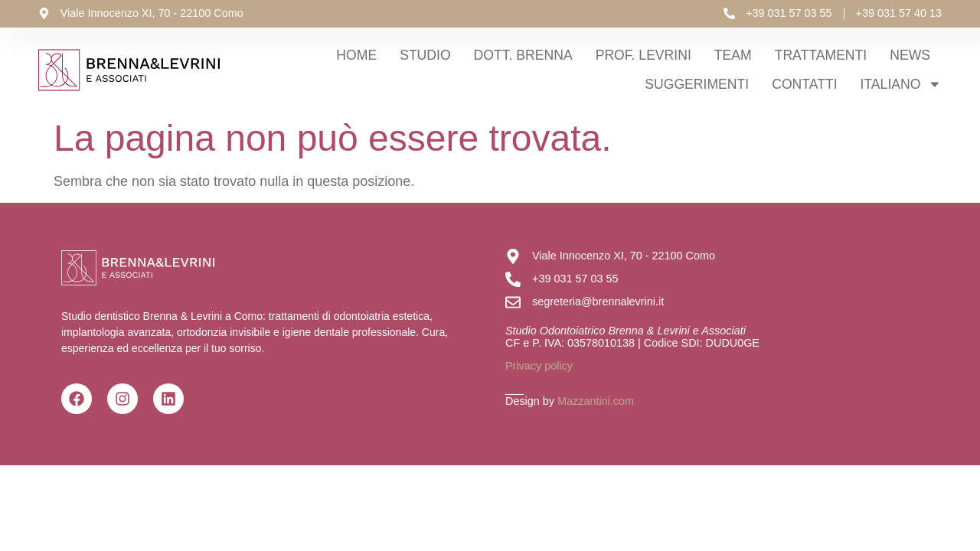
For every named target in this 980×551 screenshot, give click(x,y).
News (910, 55)
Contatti (804, 84)
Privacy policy (539, 366)
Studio (425, 55)
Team (733, 55)
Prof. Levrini (644, 55)
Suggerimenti (697, 84)
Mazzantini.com (596, 401)
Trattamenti (821, 55)
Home (356, 55)
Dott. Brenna (523, 55)
